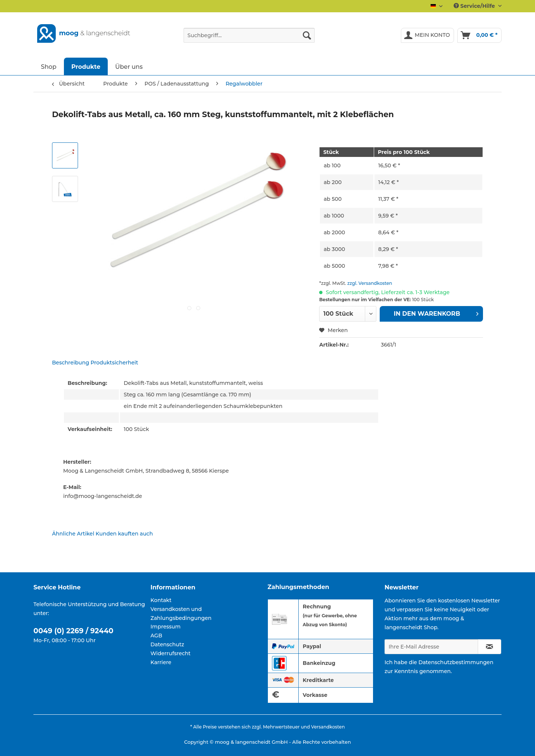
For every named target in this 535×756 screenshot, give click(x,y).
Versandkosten (328, 727)
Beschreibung (71, 363)
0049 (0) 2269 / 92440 (73, 631)
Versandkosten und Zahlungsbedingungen (181, 614)
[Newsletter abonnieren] (489, 647)
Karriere (161, 662)
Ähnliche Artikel (73, 534)
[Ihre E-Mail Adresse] (431, 647)
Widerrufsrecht (171, 653)
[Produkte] (86, 66)
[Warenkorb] (479, 35)
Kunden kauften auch (124, 534)
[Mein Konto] (427, 35)
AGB (156, 636)
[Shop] (49, 66)
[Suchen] (307, 35)
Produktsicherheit (114, 363)
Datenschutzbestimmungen (456, 662)
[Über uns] (129, 66)
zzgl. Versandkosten (370, 283)
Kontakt (161, 600)
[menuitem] (249, 39)
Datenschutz (167, 644)
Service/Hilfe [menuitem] (475, 6)
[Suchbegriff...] (249, 35)
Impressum (166, 627)
